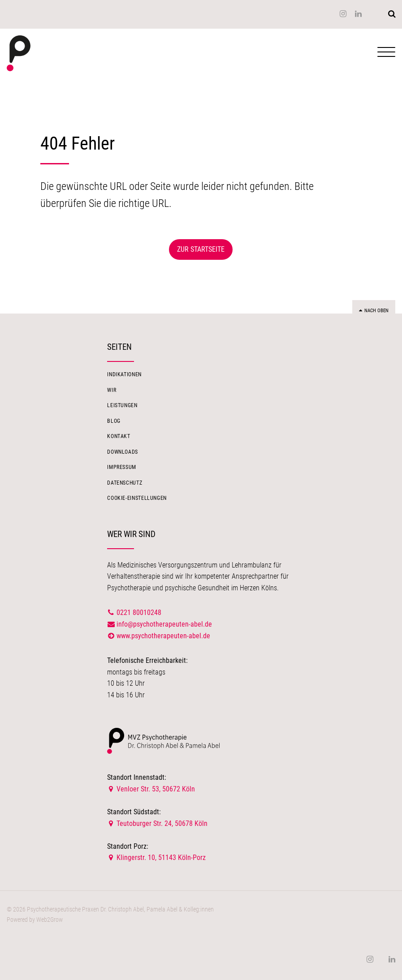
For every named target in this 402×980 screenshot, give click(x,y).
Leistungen (122, 405)
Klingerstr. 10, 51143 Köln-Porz (156, 857)
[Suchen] (392, 14)
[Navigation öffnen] (386, 54)
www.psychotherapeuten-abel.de (163, 636)
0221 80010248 (139, 612)
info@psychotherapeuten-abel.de (160, 624)
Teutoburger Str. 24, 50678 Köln (157, 823)
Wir (112, 390)
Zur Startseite (201, 249)
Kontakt (119, 436)
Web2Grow (50, 920)
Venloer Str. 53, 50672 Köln (151, 789)
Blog (114, 421)
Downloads (123, 452)
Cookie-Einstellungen (137, 498)
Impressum (122, 467)
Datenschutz (125, 483)
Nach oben (374, 311)
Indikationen (124, 375)
